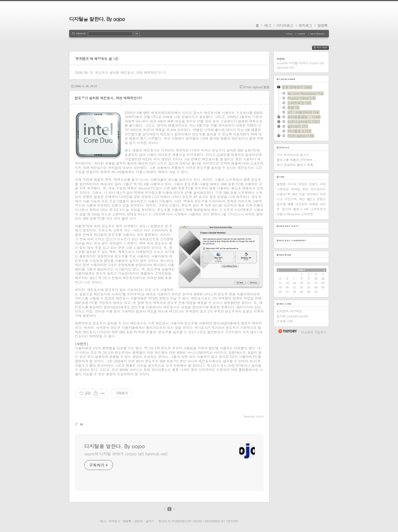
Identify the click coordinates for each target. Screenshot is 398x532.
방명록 (323, 25)
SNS (295, 194)
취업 (305, 189)
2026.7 (302, 270)
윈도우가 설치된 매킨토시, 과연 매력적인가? (129, 72)
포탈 (280, 214)
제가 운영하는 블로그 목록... (297, 165)
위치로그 (305, 25)
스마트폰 (307, 214)
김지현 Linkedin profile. (293, 316)
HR (306, 209)
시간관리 (301, 204)
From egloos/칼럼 (257, 87)
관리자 (138, 521)
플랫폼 (281, 184)
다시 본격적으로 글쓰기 (293, 155)
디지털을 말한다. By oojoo (97, 19)
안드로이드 (318, 189)
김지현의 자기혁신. (290, 311)
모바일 (296, 189)
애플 (290, 204)
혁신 (302, 199)
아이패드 (312, 194)
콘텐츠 (321, 199)
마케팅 (314, 204)
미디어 (292, 184)
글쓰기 (150, 521)
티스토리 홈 (287, 331)
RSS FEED (325, 48)
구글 (302, 194)
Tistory (232, 521)
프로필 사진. (285, 321)
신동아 (281, 194)
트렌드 (314, 184)
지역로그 (114, 521)
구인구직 (291, 199)
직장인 (303, 184)
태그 (268, 25)
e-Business (292, 214)
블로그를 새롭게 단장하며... (296, 160)
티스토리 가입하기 (314, 332)
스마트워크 (318, 209)
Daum (197, 521)
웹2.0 (311, 199)
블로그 (298, 209)
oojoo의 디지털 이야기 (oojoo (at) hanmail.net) (126, 454)
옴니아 (286, 209)
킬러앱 (281, 204)
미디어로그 (285, 25)
